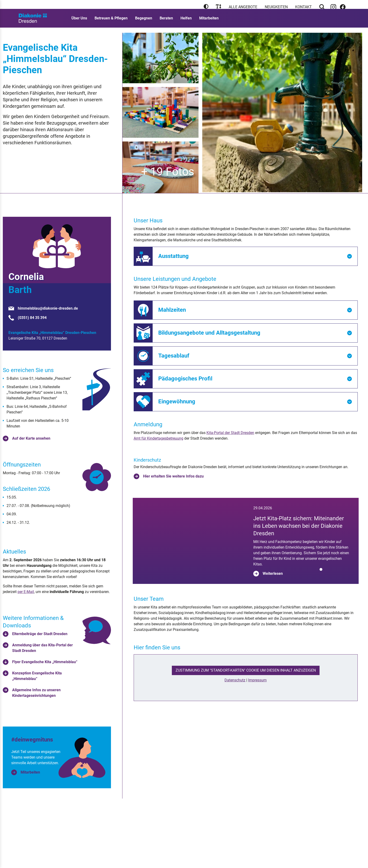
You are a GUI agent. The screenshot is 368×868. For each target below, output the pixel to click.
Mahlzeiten (172, 310)
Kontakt (304, 7)
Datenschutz (235, 707)
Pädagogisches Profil (185, 379)
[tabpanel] (246, 554)
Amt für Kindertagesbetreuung (158, 438)
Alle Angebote (243, 7)
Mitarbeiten (209, 23)
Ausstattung (173, 256)
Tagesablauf (174, 356)
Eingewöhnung (177, 401)
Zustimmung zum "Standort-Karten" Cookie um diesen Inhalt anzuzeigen (246, 697)
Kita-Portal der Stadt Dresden (230, 433)
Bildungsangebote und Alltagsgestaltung (209, 333)
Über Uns (79, 23)
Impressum (257, 707)
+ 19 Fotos (168, 172)
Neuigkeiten (276, 7)
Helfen (186, 23)
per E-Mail (26, 592)
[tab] (321, 596)
